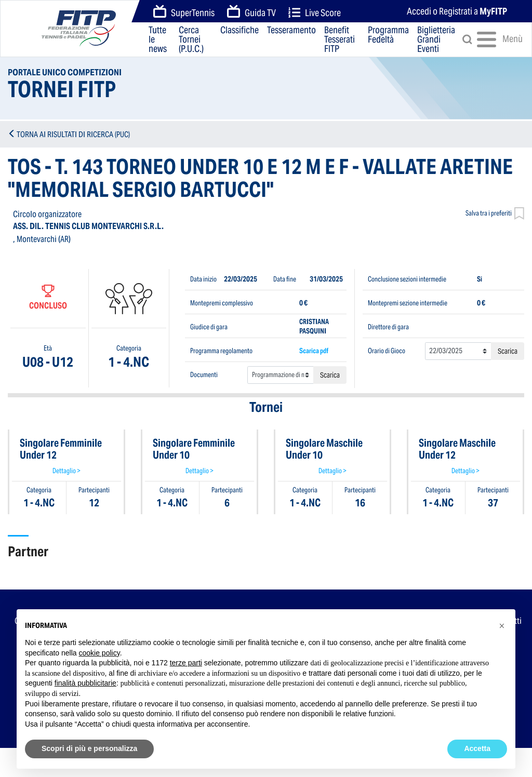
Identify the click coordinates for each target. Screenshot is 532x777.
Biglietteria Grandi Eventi (436, 39)
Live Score (315, 13)
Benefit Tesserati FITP (340, 39)
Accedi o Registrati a (457, 11)
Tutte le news (158, 39)
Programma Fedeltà (388, 35)
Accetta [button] (477, 748)
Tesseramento (291, 31)
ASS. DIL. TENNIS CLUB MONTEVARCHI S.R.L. (88, 226)
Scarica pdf (314, 351)
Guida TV (251, 12)
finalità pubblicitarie (85, 683)
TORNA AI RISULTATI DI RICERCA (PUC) (73, 134)
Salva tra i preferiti (495, 214)
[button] (502, 626)
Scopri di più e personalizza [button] (89, 748)
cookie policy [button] (99, 653)
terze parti (186, 663)
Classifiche (240, 31)
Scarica (330, 375)
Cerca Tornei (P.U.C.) (191, 39)
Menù (492, 39)
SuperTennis (184, 12)
